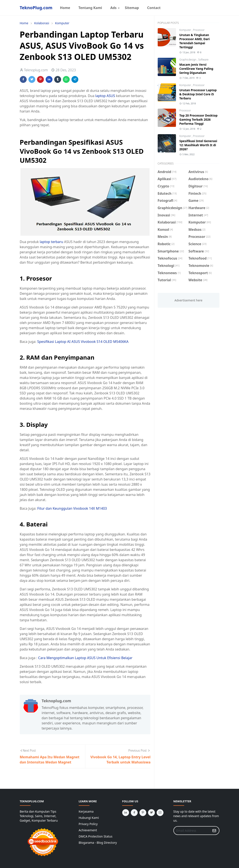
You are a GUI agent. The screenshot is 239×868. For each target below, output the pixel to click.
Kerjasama (86, 811)
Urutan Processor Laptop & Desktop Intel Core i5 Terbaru (198, 94)
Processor (199, 30)
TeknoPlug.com (36, 8)
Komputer (186, 30)
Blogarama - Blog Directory (98, 843)
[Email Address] (192, 831)
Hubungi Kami (89, 818)
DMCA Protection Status (96, 836)
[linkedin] (126, 813)
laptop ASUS (105, 96)
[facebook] (134, 813)
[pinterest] (143, 813)
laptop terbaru (51, 242)
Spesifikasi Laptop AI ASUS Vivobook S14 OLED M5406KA (83, 342)
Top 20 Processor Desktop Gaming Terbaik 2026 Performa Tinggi (199, 119)
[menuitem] (65, 8)
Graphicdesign (188, 60)
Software (203, 60)
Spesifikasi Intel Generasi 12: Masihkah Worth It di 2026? (198, 145)
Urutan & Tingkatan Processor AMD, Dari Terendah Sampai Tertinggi (195, 41)
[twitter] (151, 813)
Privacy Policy (88, 824)
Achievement (88, 830)
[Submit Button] (214, 831)
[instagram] (160, 813)
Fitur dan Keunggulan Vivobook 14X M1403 (72, 508)
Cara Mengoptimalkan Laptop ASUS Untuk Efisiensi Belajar (85, 658)
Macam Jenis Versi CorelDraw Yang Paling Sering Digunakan (196, 69)
